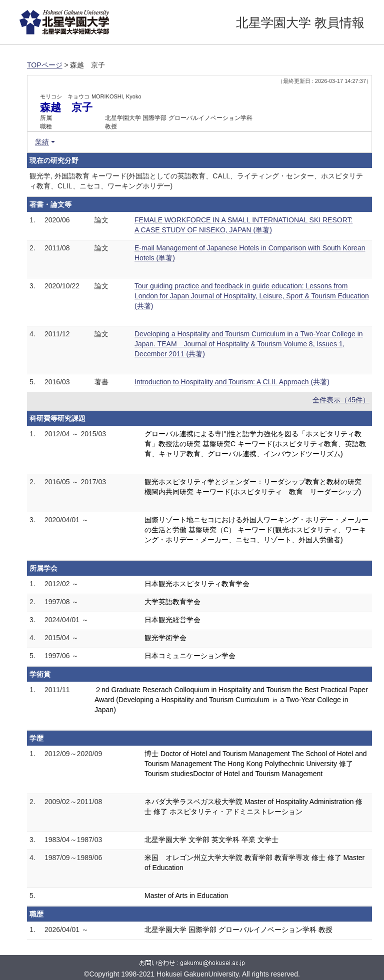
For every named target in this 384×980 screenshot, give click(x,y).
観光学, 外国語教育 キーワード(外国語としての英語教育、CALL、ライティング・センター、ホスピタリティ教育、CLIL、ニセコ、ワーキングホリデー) (196, 181)
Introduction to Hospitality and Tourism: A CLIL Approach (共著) (232, 382)
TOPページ (45, 65)
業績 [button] (42, 142)
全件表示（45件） (341, 400)
